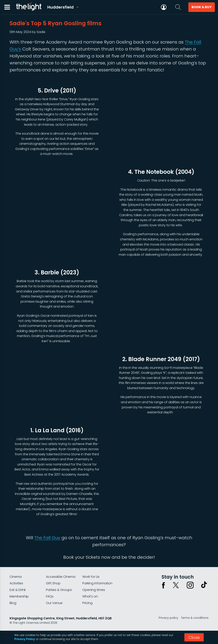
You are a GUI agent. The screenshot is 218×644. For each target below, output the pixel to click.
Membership (19, 596)
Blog (13, 603)
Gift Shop (53, 583)
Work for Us (91, 577)
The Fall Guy (47, 538)
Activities (16, 583)
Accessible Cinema (61, 577)
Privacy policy (168, 618)
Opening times (94, 590)
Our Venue (54, 603)
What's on (90, 596)
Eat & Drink (18, 590)
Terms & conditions (195, 618)
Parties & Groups (59, 590)
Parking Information (97, 583)
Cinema (16, 577)
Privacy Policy (25, 639)
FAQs (50, 596)
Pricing (87, 603)
